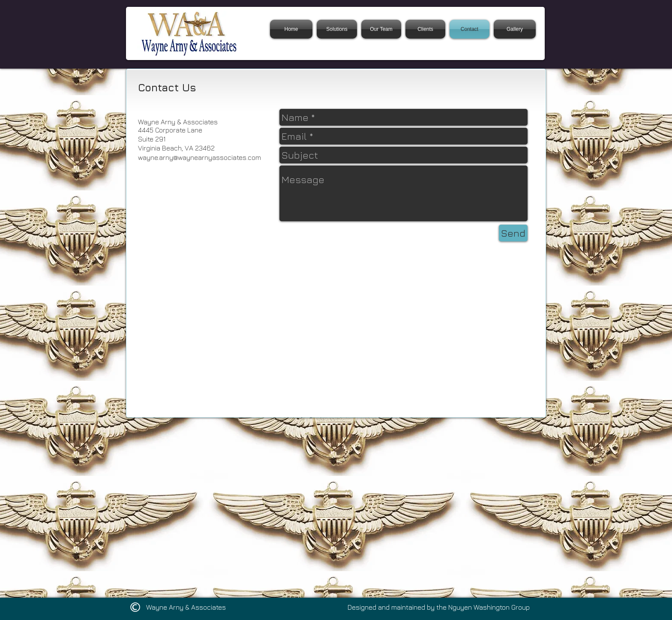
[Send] (513, 233)
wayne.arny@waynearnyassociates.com (199, 157)
